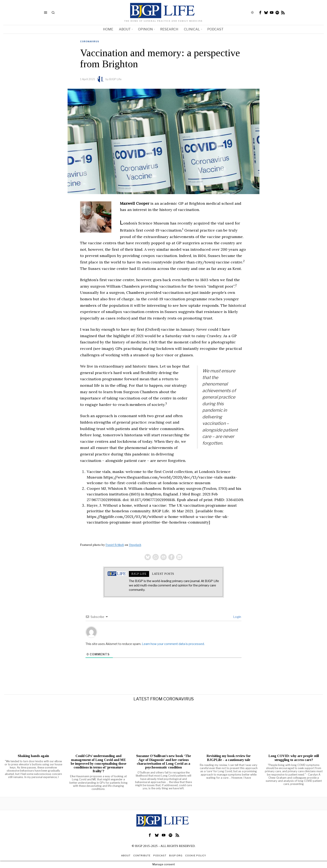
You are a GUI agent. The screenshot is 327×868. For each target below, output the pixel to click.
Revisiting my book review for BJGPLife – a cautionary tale (229, 758)
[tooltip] (260, 12)
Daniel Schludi (115, 545)
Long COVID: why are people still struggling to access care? (294, 758)
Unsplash (135, 545)
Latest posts (163, 574)
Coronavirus (90, 41)
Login (237, 617)
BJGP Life (115, 79)
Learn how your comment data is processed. (173, 644)
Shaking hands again (33, 756)
